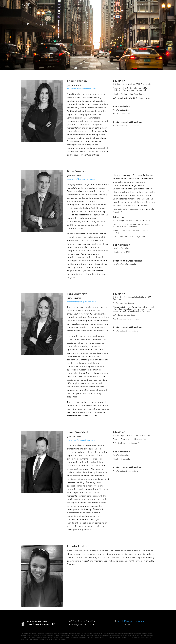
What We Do (142, 5)
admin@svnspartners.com (131, 621)
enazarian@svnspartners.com (81, 89)
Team (153, 5)
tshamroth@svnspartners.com (82, 302)
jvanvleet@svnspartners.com (81, 440)
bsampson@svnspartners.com (82, 179)
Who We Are (127, 5)
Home (116, 5)
